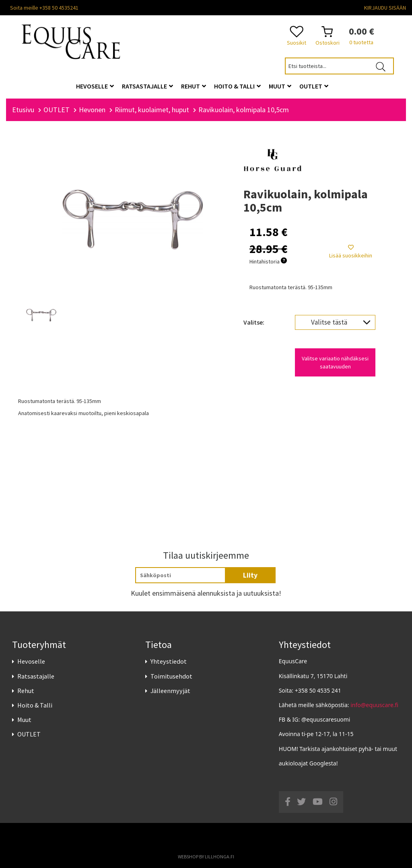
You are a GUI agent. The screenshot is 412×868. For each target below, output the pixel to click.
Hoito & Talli (35, 705)
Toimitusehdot (171, 676)
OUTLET (29, 734)
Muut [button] (280, 86)
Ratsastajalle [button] (147, 86)
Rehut (26, 691)
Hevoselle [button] (95, 86)
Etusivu (23, 110)
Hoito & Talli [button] (237, 86)
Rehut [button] (194, 86)
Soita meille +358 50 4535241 (44, 8)
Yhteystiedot (169, 661)
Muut (24, 720)
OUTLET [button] (314, 86)
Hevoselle (31, 661)
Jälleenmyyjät (170, 691)
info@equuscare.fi (374, 705)
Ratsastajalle (36, 676)
